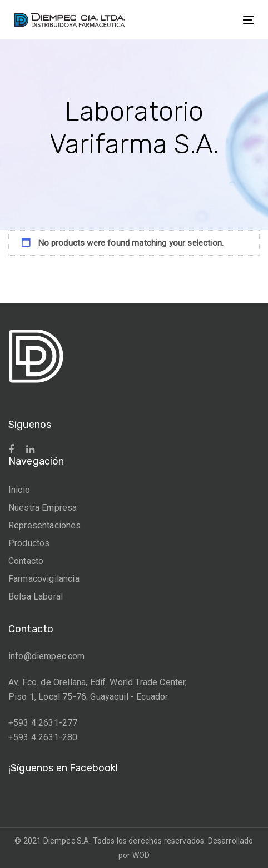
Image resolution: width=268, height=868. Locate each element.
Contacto (26, 561)
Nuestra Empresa (43, 508)
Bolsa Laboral (36, 597)
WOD (141, 855)
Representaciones (45, 525)
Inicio (19, 490)
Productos (29, 543)
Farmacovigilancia (44, 579)
